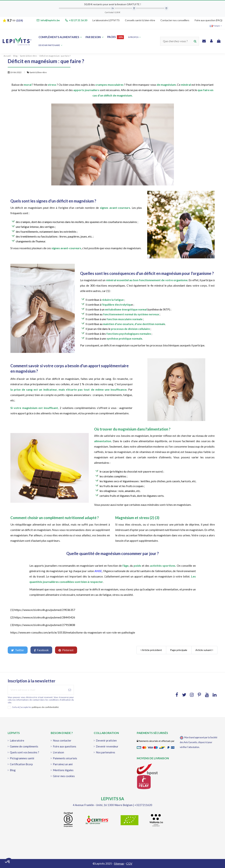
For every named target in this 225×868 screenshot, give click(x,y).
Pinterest (66, 650)
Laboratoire (17, 740)
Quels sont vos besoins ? (24, 752)
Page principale (179, 650)
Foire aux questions (65, 746)
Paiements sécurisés (65, 758)
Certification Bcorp (21, 764)
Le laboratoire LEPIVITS (106, 20)
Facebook (41, 650)
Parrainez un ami (63, 764)
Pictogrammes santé (22, 758)
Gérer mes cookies (64, 776)
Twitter (18, 650)
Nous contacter (62, 740)
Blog (13, 770)
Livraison (58, 752)
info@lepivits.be (50, 20)
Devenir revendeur (107, 746)
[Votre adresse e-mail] (37, 690)
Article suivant (204, 650)
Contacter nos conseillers (175, 20)
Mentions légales (63, 770)
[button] (50, 45)
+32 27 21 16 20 (78, 20)
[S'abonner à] (70, 690)
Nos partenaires (106, 752)
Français (216, 26)
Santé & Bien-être (38, 72)
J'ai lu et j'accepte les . (35, 707)
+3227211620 (143, 805)
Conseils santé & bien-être (140, 20)
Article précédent (151, 650)
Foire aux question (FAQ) (209, 20)
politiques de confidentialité (45, 707)
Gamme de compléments (24, 746)
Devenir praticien (106, 740)
